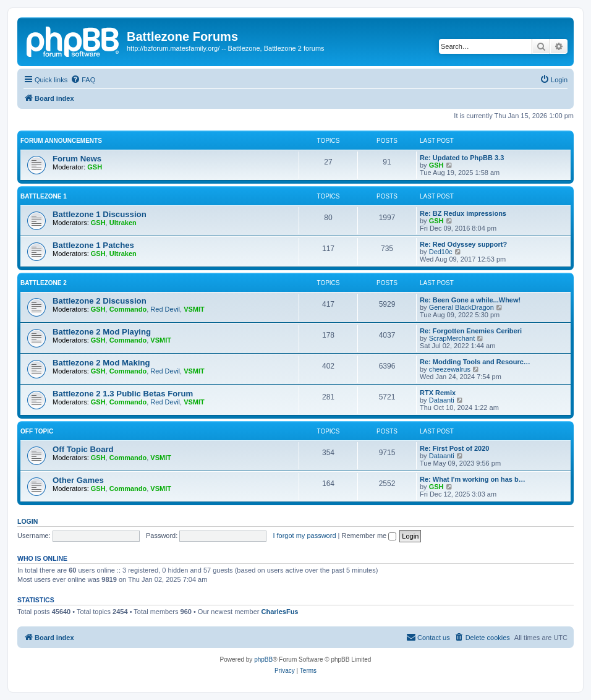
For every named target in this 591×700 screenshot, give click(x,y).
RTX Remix (438, 393)
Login (28, 521)
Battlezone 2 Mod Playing (102, 332)
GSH (95, 167)
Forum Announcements (61, 141)
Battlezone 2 (44, 283)
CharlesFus (280, 612)
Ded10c (441, 252)
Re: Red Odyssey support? (463, 244)
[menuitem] (83, 80)
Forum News (77, 159)
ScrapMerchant (452, 338)
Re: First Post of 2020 (454, 448)
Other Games (78, 480)
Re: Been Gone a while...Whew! (470, 300)
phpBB (263, 659)
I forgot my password (304, 536)
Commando (128, 309)
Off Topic (37, 431)
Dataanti (442, 400)
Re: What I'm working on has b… (473, 479)
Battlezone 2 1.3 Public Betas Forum (123, 394)
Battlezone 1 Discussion (100, 214)
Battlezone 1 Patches (93, 245)
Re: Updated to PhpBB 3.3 (462, 158)
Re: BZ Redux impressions (463, 213)
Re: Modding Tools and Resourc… (475, 362)
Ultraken (123, 223)
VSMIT (194, 309)
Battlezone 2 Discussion (100, 301)
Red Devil (165, 309)
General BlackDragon (461, 307)
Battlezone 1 (44, 196)
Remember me (369, 536)
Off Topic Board (83, 449)
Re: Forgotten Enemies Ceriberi (471, 331)
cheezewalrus (450, 369)
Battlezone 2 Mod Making (101, 363)
